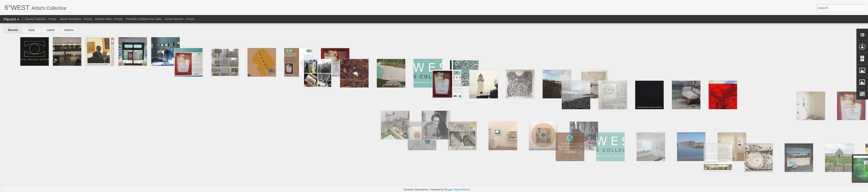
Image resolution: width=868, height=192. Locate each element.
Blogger (449, 189)
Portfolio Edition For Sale (144, 19)
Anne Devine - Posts (180, 19)
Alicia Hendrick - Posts (76, 19)
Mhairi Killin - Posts (109, 19)
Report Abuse (462, 189)
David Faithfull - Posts (41, 19)
